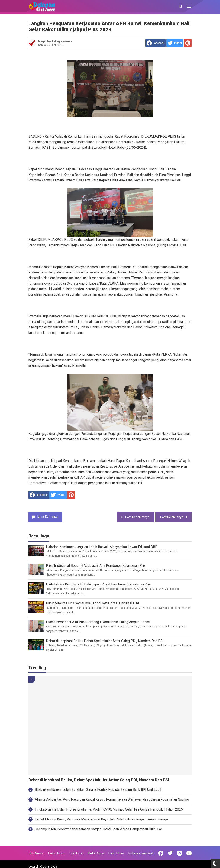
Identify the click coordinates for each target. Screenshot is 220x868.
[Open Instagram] (180, 853)
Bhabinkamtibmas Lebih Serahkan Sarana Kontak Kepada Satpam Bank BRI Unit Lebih (99, 790)
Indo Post (76, 853)
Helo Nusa (116, 853)
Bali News (36, 853)
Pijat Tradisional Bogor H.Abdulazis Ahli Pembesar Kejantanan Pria (96, 566)
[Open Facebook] (161, 853)
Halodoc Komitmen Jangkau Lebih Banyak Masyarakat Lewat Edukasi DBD (102, 547)
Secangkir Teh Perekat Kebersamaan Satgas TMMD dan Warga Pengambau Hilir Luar (98, 829)
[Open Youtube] (189, 853)
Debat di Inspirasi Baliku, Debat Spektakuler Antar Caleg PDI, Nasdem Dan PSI (105, 641)
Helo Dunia (96, 853)
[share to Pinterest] (188, 43)
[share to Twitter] (175, 43)
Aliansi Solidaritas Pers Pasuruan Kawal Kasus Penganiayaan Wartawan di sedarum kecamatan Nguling (112, 799)
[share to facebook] (156, 43)
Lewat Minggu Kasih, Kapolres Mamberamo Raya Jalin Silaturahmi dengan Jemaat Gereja (101, 819)
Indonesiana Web (141, 853)
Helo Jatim (56, 853)
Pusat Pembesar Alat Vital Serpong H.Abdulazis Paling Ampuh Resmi (98, 622)
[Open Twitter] (170, 853)
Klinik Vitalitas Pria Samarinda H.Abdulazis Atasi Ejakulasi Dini (92, 603)
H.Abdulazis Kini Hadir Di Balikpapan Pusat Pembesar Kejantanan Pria (98, 584)
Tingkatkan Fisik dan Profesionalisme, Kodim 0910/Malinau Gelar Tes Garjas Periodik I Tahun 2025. (109, 809)
